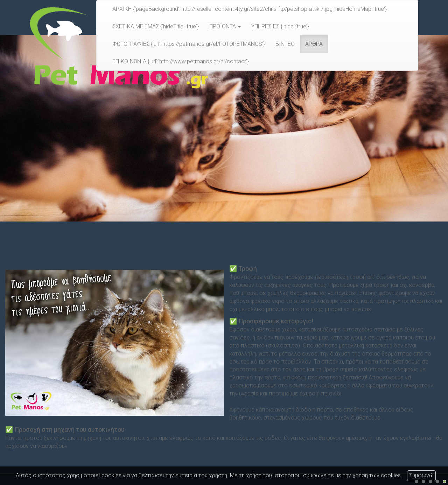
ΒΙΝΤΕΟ (285, 44)
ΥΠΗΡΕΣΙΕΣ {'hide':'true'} (280, 26)
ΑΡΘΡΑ (314, 44)
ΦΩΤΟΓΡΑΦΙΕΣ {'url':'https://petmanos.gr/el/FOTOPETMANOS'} (189, 44)
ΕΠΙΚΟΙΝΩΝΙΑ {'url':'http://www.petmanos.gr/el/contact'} (181, 61)
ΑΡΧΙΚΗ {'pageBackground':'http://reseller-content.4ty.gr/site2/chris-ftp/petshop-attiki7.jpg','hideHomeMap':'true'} (250, 9)
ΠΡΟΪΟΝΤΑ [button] (225, 26)
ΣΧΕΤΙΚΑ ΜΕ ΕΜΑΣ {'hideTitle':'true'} (156, 26)
